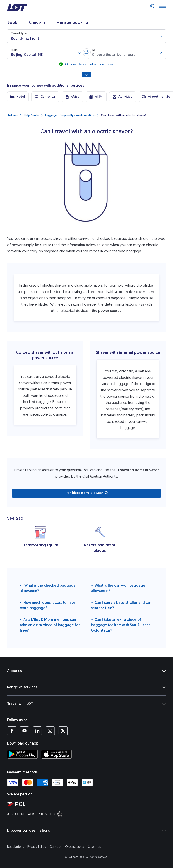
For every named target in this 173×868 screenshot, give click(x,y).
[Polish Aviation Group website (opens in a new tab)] (88, 804)
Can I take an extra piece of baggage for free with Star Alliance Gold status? (121, 625)
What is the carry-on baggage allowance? (118, 588)
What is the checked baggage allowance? (48, 588)
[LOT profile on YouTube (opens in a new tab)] (24, 731)
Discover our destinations (86, 831)
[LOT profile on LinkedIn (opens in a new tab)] (37, 731)
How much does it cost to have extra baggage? (48, 605)
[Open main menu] (162, 7)
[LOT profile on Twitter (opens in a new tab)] (63, 731)
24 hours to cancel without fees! (89, 64)
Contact (56, 847)
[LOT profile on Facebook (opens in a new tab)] (12, 731)
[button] (86, 36)
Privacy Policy (37, 847)
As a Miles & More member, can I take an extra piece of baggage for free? (50, 625)
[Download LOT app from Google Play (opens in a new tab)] (22, 754)
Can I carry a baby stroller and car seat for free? (121, 605)
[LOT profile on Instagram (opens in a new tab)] (50, 731)
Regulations (16, 847)
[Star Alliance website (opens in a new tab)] (88, 814)
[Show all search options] (86, 75)
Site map (95, 847)
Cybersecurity (75, 847)
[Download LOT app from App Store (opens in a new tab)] (56, 754)
